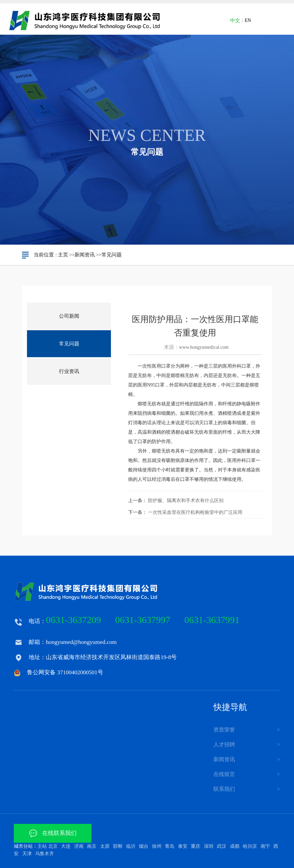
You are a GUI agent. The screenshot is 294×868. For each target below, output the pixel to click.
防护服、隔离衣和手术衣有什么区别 (186, 501)
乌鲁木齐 (45, 854)
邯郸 (118, 846)
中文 (235, 21)
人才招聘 (224, 745)
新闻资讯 (85, 255)
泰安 (183, 846)
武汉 (222, 846)
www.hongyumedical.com (204, 347)
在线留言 (224, 774)
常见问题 (112, 255)
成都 (235, 846)
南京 (92, 846)
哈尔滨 (250, 846)
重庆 (196, 846)
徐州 (157, 846)
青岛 (170, 846)
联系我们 (224, 789)
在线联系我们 (53, 833)
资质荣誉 (224, 730)
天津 (27, 854)
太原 (105, 846)
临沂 (131, 846)
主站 (42, 846)
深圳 (209, 846)
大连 (66, 846)
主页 (63, 255)
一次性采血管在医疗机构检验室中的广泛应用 (195, 512)
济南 (79, 846)
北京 (53, 846)
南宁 (265, 846)
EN (248, 20)
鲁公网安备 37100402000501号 (65, 672)
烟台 (144, 846)
